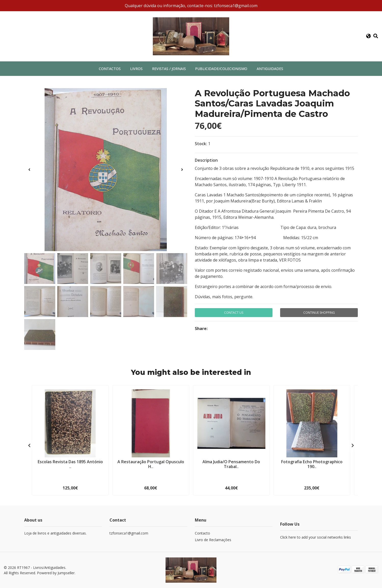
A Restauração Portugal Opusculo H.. (151, 464)
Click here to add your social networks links (316, 537)
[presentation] (29, 170)
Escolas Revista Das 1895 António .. (70, 464)
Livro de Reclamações (213, 540)
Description (206, 160)
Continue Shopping (319, 313)
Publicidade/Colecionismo (221, 69)
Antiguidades (270, 69)
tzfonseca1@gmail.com (129, 533)
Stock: (201, 144)
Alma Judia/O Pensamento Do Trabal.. (231, 464)
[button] (368, 36)
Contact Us (234, 313)
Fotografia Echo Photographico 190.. (312, 464)
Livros (136, 69)
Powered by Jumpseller (56, 573)
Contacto (202, 533)
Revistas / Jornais (169, 69)
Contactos (110, 69)
